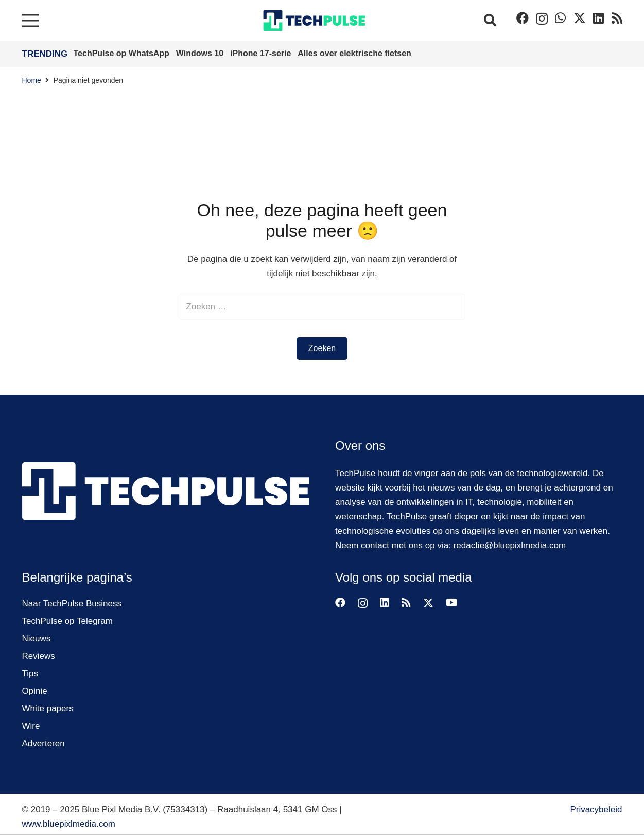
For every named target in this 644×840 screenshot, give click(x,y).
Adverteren (43, 743)
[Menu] (30, 21)
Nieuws (37, 638)
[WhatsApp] (560, 18)
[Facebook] (523, 18)
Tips (30, 673)
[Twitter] (580, 18)
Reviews (39, 656)
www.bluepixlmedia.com (69, 824)
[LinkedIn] (598, 18)
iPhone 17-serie (262, 53)
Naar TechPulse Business (72, 603)
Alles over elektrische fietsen (354, 53)
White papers (48, 708)
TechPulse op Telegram (67, 621)
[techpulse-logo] (314, 21)
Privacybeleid (596, 809)
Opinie (35, 691)
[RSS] (617, 18)
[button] (490, 21)
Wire (31, 726)
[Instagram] (542, 19)
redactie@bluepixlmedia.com (510, 545)
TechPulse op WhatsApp (123, 53)
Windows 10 (201, 53)
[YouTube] (452, 603)
